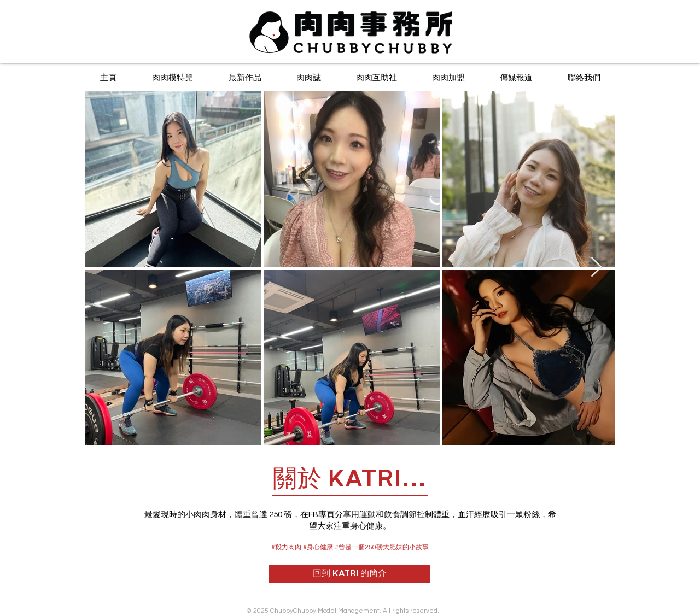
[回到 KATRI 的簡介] (350, 574)
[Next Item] (596, 268)
